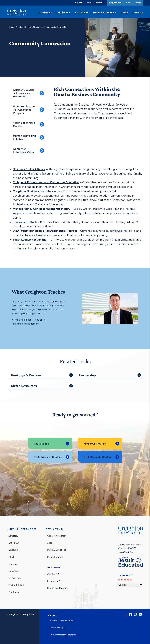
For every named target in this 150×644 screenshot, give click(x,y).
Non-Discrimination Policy (62, 621)
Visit (128, 3)
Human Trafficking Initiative (24, 137)
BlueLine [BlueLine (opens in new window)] (13, 550)
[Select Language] (130, 585)
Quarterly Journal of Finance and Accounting (24, 93)
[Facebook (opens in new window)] (131, 614)
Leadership (87, 375)
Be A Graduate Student (98, 457)
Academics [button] (45, 12)
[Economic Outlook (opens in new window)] (25, 222)
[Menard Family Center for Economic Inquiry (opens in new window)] (41, 209)
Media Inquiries (55, 557)
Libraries (13, 564)
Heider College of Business (30, 27)
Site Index (14, 592)
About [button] (124, 12)
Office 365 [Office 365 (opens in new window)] (14, 543)
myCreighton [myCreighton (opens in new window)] (15, 578)
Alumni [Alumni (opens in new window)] (79, 3)
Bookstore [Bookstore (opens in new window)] (14, 571)
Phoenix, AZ (54, 581)
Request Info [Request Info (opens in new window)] (41, 444)
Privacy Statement (58, 628)
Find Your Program (95, 444)
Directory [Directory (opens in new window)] (13, 536)
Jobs (50, 543)
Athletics (138, 12)
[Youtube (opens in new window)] (140, 614)
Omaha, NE (53, 574)
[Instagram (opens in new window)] (135, 614)
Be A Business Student (48, 457)
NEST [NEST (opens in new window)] (11, 557)
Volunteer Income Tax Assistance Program (24, 110)
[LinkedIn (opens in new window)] (126, 614)
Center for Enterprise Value (24, 150)
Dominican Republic (58, 588)
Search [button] (99, 3)
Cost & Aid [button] (82, 12)
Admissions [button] (64, 12)
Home (12, 27)
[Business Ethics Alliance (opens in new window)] (29, 169)
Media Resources (24, 386)
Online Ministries (17, 585)
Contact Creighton (57, 536)
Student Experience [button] (104, 12)
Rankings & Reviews (26, 375)
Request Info (115, 3)
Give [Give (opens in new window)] (89, 3)
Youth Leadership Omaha (24, 124)
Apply (138, 3)
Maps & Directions (57, 550)
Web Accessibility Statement (63, 635)
